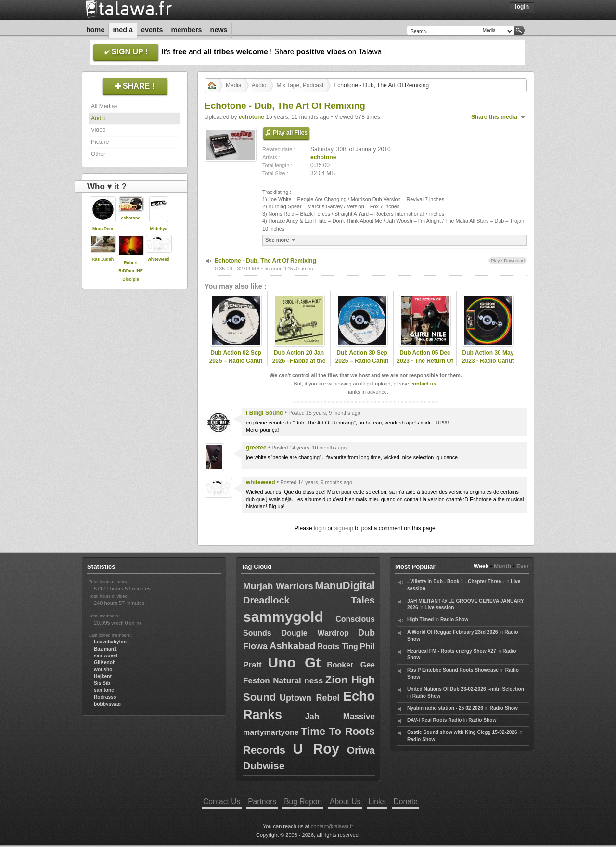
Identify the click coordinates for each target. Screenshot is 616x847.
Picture (100, 142)
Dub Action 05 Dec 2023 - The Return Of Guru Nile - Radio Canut (425, 365)
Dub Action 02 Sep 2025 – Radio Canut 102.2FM (236, 361)
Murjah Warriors (278, 586)
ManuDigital (345, 585)
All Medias (104, 106)
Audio (98, 118)
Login (522, 7)
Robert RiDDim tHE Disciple (131, 271)
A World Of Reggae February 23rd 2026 (453, 632)
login (320, 528)
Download (514, 261)
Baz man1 (105, 649)
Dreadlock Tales (309, 600)
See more (281, 240)
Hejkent (103, 676)
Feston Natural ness (283, 681)
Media (123, 30)
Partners (262, 802)
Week (481, 566)
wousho (103, 670)
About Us (345, 802)
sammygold (283, 617)
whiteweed (159, 259)
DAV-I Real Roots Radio (435, 720)
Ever (523, 566)
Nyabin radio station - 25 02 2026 (445, 708)
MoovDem (103, 229)
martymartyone (271, 732)
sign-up (344, 528)
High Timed (420, 620)
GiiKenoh (105, 662)
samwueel (106, 656)
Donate (406, 802)
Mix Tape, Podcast (300, 85)
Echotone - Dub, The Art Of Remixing (265, 261)
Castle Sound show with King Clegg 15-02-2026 (462, 732)
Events (152, 30)
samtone (104, 690)
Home (95, 30)
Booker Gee (351, 665)
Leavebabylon (110, 642)
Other (98, 154)
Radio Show (454, 620)
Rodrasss (105, 697)
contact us (423, 384)
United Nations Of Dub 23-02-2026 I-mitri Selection (466, 689)
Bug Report (303, 802)
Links (377, 802)
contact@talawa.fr (332, 826)
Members (187, 30)
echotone (130, 218)
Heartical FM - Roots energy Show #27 (452, 651)
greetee (256, 448)
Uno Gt (295, 662)
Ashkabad (293, 646)
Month (502, 566)
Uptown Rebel (310, 698)
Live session (439, 608)
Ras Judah (103, 259)
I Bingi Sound (264, 413)
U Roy (316, 749)
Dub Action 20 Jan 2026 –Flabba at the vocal (299, 361)
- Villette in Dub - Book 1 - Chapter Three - (456, 582)
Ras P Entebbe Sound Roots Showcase (453, 670)
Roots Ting (338, 647)
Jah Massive (340, 716)
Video (98, 130)
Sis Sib (102, 683)
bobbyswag (107, 704)
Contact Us (222, 802)
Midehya (158, 229)
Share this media (494, 117)
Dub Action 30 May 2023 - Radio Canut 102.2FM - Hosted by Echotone (488, 365)
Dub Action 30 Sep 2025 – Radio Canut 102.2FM (362, 361)
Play (495, 261)
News (219, 30)
